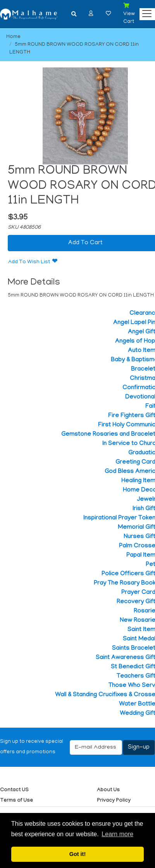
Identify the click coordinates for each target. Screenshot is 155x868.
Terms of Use (16, 801)
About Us (108, 790)
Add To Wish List (29, 262)
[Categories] (145, 12)
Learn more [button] (117, 834)
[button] (91, 13)
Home (13, 37)
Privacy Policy (114, 801)
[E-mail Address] (96, 747)
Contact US (14, 790)
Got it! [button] (77, 854)
